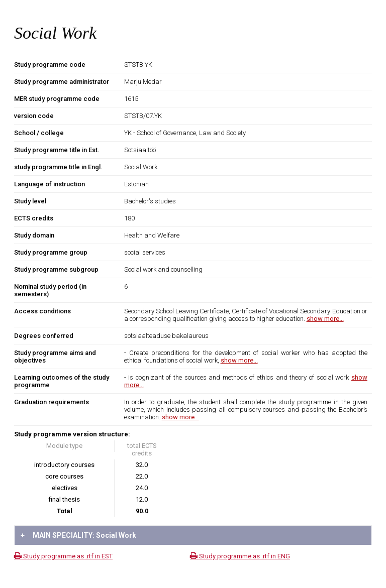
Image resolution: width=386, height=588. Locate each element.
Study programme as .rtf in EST (63, 556)
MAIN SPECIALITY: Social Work (78, 535)
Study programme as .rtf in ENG (240, 556)
